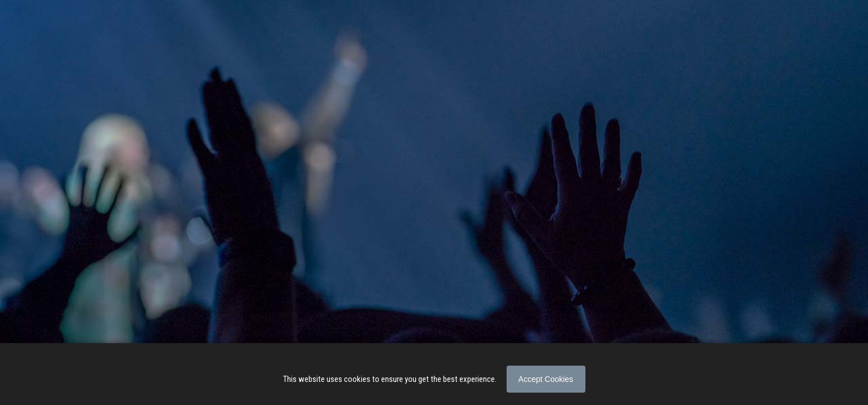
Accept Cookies (546, 379)
